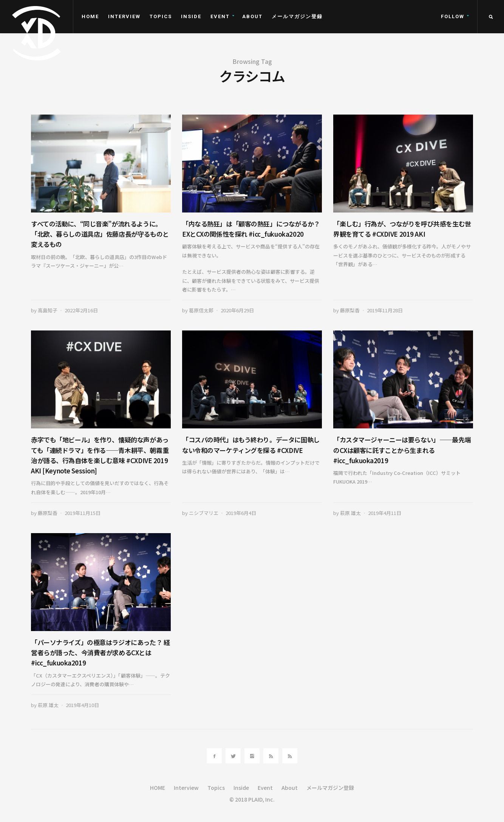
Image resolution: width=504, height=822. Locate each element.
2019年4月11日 (385, 513)
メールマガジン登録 (297, 16)
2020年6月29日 (237, 310)
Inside (191, 16)
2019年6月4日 (241, 513)
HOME (90, 16)
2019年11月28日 (385, 310)
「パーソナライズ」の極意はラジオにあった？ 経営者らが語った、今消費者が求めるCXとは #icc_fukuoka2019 (100, 652)
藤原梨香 (350, 310)
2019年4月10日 (82, 705)
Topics (161, 16)
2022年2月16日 (81, 310)
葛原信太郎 (201, 310)
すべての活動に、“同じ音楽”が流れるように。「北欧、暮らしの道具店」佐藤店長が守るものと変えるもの (100, 234)
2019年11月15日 (83, 513)
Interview (124, 16)
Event (220, 16)
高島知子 (48, 310)
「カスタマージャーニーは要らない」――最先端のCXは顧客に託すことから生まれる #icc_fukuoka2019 (402, 450)
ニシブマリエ (204, 513)
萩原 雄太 (350, 513)
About (252, 16)
